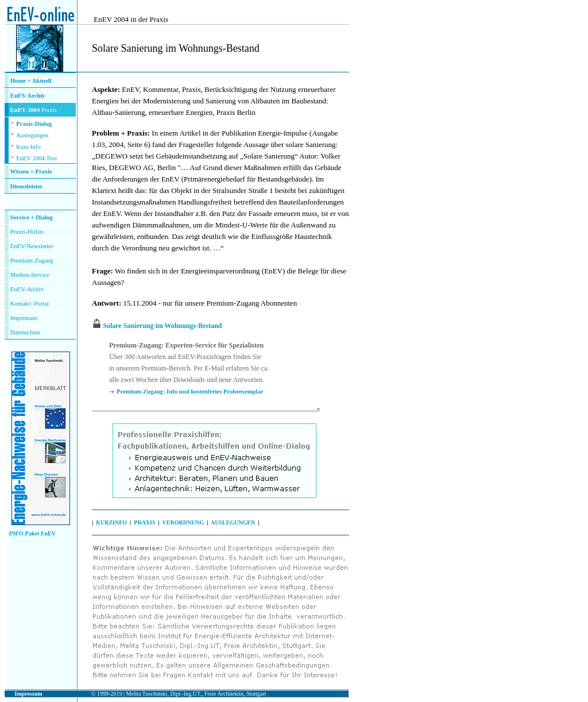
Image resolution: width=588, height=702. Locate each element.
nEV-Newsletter (33, 246)
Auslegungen (32, 135)
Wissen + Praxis (31, 171)
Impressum (24, 318)
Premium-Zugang (32, 261)
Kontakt (20, 304)
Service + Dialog (32, 217)
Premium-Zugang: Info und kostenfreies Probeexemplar (190, 392)
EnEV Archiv (28, 96)
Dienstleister (27, 186)
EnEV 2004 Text (36, 158)
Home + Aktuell (31, 81)
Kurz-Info (28, 147)
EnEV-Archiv (27, 289)
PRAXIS (144, 522)
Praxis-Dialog (34, 124)
